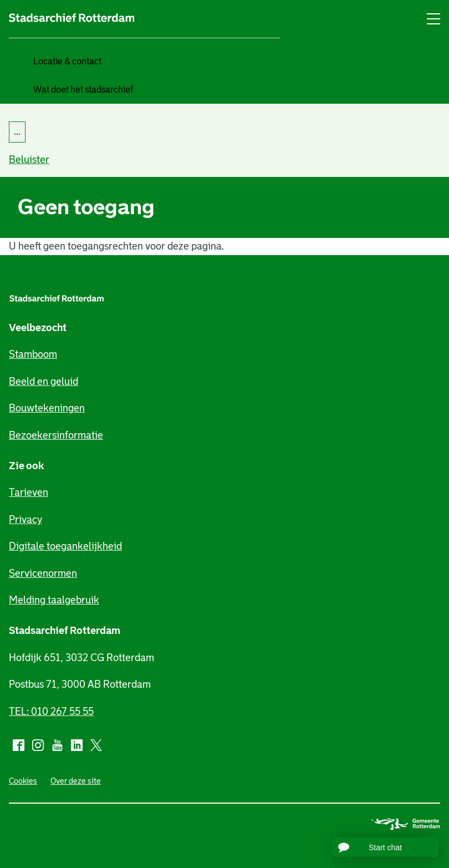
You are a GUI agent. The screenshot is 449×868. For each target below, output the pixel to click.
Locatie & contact (67, 61)
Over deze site (76, 781)
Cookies (23, 781)
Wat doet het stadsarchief (83, 90)
